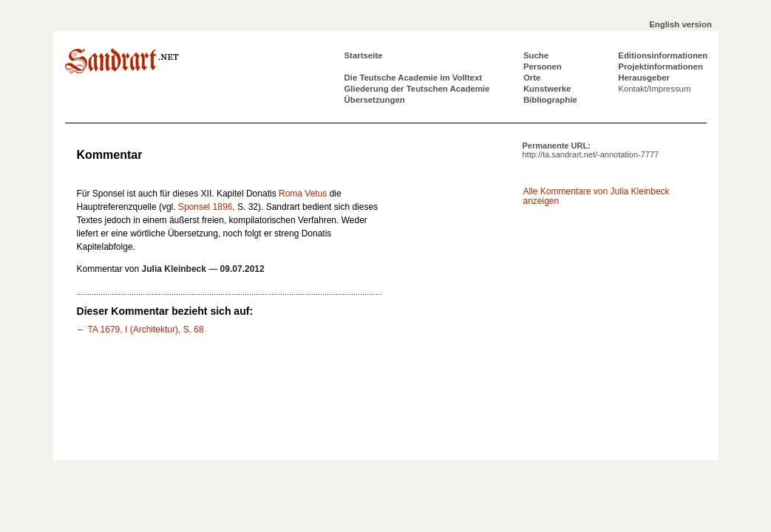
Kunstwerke (547, 89)
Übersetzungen (375, 100)
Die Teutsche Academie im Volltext (414, 78)
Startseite (364, 55)
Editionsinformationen (663, 55)
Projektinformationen (660, 66)
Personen (543, 66)
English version (680, 24)
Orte (532, 78)
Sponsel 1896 (205, 207)
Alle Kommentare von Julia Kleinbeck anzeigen (597, 196)
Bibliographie (550, 100)
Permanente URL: (591, 150)
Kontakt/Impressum (654, 89)
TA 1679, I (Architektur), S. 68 (145, 330)
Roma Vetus (303, 194)
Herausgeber (644, 78)
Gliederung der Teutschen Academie (417, 89)
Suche (536, 55)
